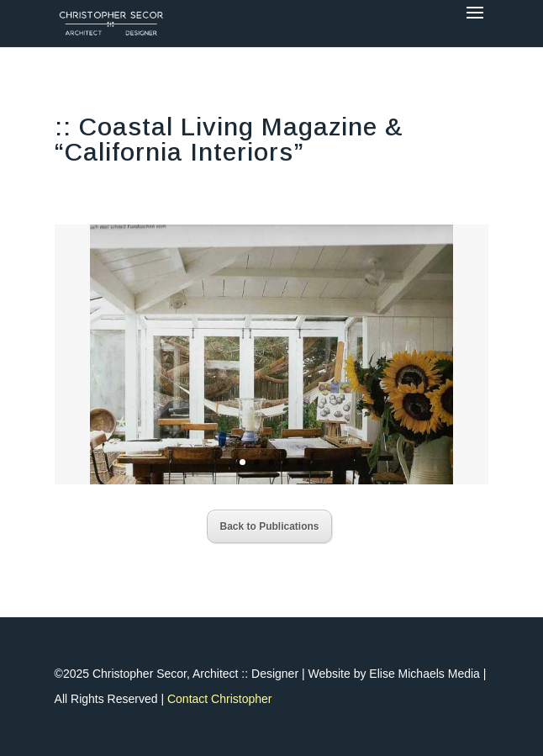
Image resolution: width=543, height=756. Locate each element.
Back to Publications (269, 526)
